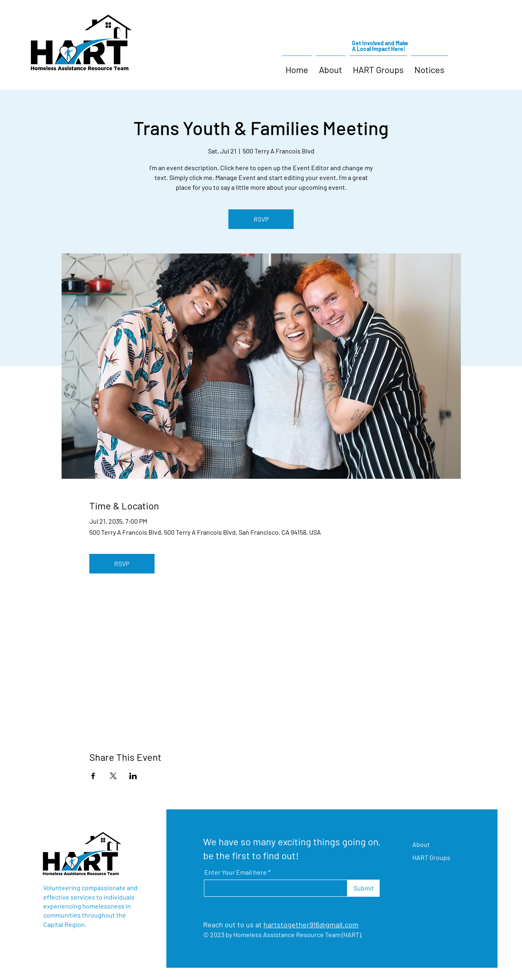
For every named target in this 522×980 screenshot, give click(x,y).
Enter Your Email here (236, 872)
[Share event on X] (113, 776)
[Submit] (364, 888)
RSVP (261, 219)
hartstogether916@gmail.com (311, 924)
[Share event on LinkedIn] (133, 776)
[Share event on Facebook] (93, 776)
